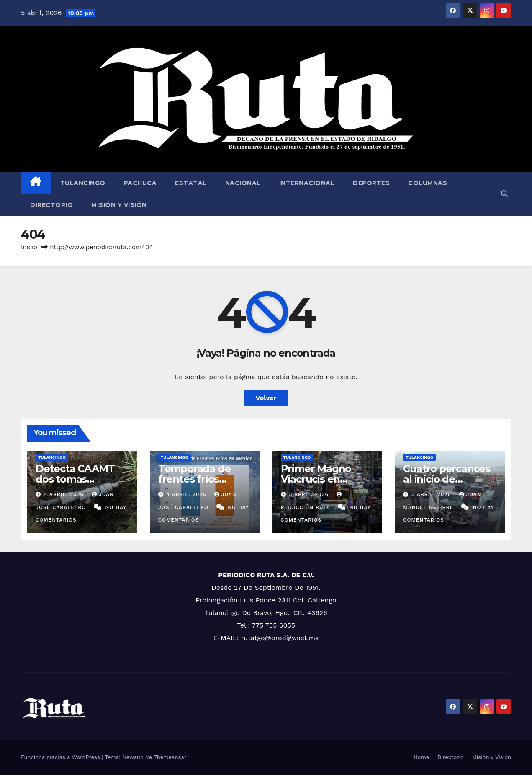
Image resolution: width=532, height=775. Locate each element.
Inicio (29, 247)
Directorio (51, 205)
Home (421, 757)
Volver (266, 398)
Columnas (428, 183)
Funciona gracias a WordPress (61, 757)
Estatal (191, 183)
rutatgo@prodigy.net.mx (280, 638)
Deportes (371, 183)
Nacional (243, 183)
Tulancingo (83, 183)
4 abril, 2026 (65, 494)
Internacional (307, 183)
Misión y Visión (119, 205)
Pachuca (140, 183)
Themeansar (170, 757)
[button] (504, 194)
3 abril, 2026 (310, 494)
